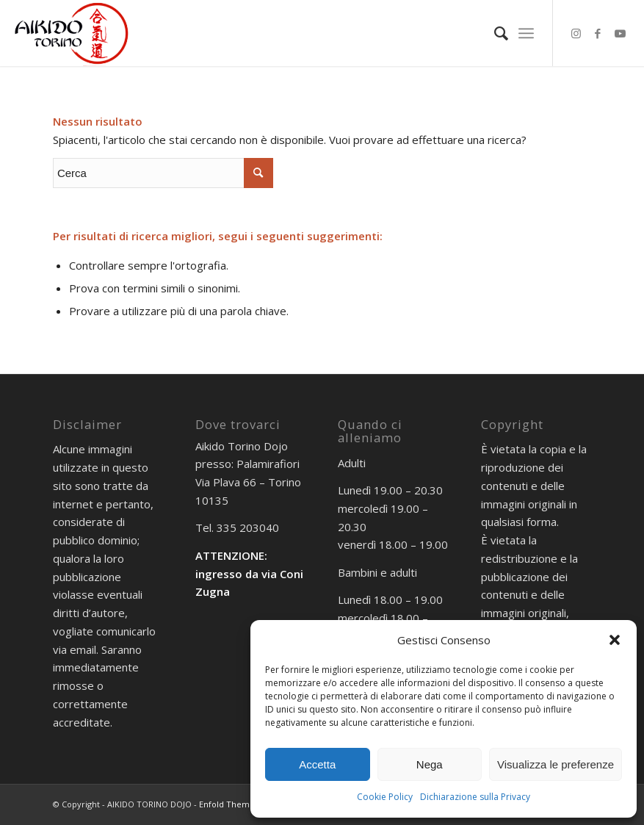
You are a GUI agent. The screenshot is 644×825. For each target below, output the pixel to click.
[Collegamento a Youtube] (620, 33)
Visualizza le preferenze (556, 764)
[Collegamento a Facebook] (598, 33)
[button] (615, 640)
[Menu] (526, 33)
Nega (430, 764)
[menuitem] (494, 33)
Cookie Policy (385, 797)
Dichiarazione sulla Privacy (475, 797)
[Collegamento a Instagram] (576, 33)
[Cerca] (494, 33)
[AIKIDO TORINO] (72, 33)
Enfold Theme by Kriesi (245, 804)
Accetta (317, 764)
